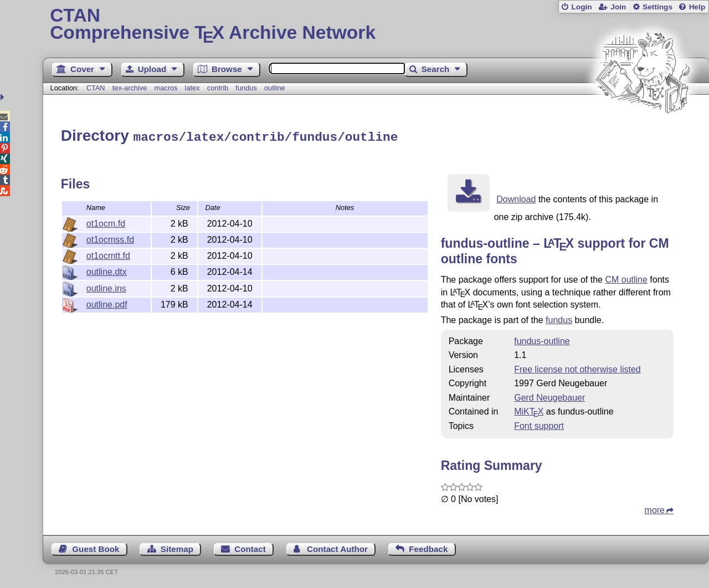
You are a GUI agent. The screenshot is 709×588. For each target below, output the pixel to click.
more (655, 508)
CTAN (96, 88)
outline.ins (106, 287)
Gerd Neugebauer (549, 396)
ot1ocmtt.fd (108, 254)
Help (697, 7)
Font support (539, 424)
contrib (218, 88)
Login (581, 7)
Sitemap (177, 547)
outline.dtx (107, 270)
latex (192, 88)
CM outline (626, 278)
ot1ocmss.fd (110, 238)
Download (516, 198)
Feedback (428, 547)
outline (275, 88)
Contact (250, 547)
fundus (246, 88)
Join (618, 7)
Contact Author (337, 547)
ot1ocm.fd (106, 222)
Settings (657, 7)
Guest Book (96, 547)
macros (166, 88)
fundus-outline (542, 339)
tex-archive (130, 88)
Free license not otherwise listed (577, 368)
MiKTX (529, 410)
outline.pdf (107, 303)
